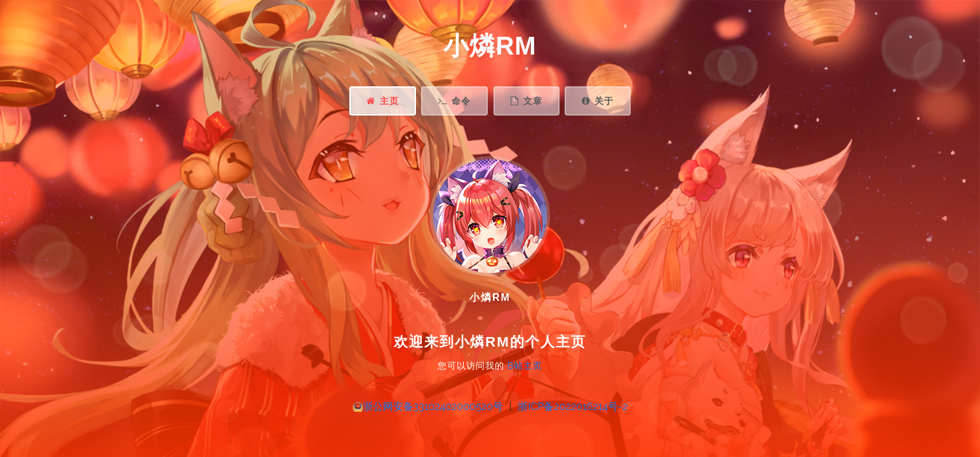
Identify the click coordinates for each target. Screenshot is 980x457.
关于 (598, 101)
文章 (527, 101)
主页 (383, 101)
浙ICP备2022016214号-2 (573, 407)
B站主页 (525, 365)
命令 (454, 101)
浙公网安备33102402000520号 (433, 407)
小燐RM (490, 46)
